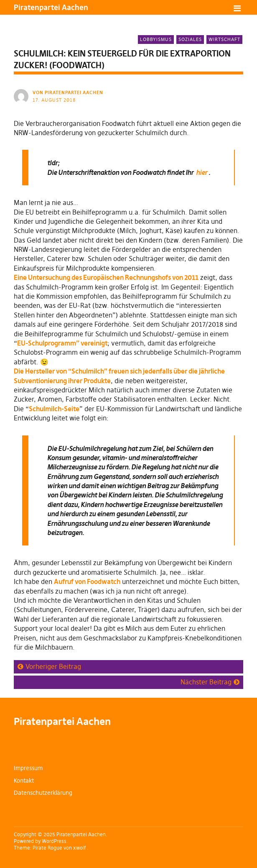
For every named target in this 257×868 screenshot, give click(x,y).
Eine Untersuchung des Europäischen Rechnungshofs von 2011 (106, 277)
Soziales (190, 39)
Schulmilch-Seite (54, 409)
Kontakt (24, 781)
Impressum (28, 768)
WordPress (54, 841)
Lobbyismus (156, 39)
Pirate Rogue (47, 848)
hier (202, 172)
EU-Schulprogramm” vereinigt (62, 343)
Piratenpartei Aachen (51, 7)
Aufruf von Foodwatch (87, 581)
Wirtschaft (224, 39)
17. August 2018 (54, 100)
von (69, 92)
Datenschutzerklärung (43, 793)
